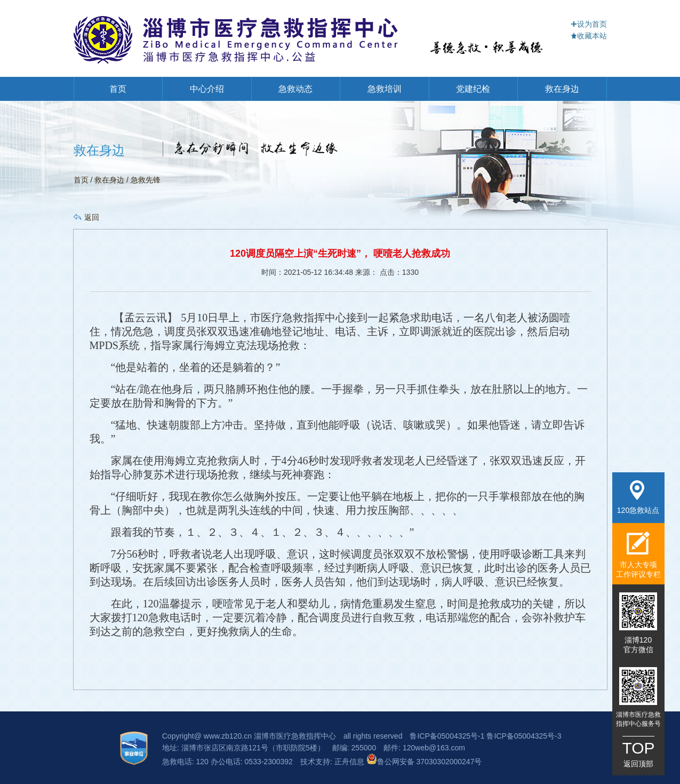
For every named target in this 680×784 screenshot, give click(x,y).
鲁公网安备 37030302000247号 (424, 762)
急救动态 (295, 89)
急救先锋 (146, 180)
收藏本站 (589, 36)
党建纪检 (473, 89)
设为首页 (589, 24)
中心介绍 (207, 89)
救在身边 (562, 89)
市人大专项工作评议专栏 (638, 555)
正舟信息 (350, 762)
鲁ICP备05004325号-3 (524, 736)
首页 (118, 89)
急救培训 (385, 89)
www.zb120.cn (228, 736)
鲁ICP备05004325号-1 (447, 736)
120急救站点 (638, 497)
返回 (92, 217)
